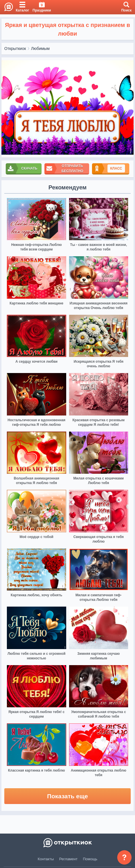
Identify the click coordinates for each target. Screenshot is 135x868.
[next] (128, 107)
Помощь (90, 859)
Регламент (69, 859)
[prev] (7, 107)
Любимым (40, 48)
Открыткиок (15, 48)
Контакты (46, 859)
